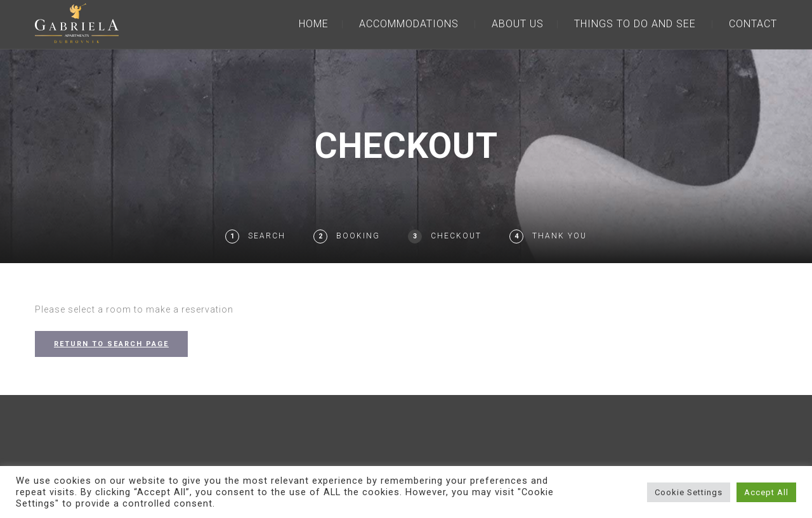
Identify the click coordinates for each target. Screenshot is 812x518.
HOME (314, 24)
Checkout (456, 236)
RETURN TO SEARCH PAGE (111, 344)
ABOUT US (518, 24)
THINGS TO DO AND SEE (635, 24)
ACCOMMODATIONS (409, 24)
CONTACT (753, 24)
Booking (358, 236)
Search (267, 236)
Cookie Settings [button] (689, 492)
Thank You (560, 236)
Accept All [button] (766, 492)
